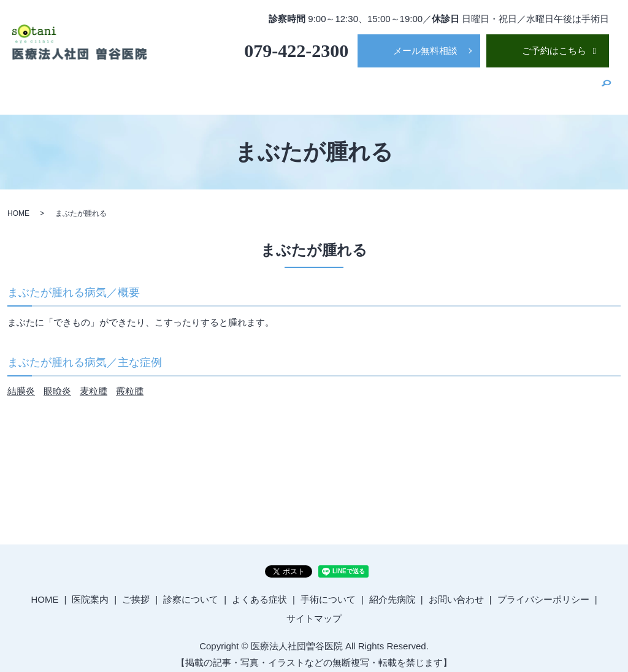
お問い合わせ (456, 591)
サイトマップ (314, 610)
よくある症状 (438, 86)
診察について (371, 86)
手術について (505, 86)
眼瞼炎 (57, 383)
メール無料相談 (425, 51)
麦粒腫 (94, 383)
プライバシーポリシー (543, 591)
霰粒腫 (130, 383)
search (607, 87)
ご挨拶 (318, 86)
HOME (230, 86)
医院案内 (274, 86)
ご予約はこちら (554, 51)
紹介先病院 (568, 86)
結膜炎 (21, 383)
